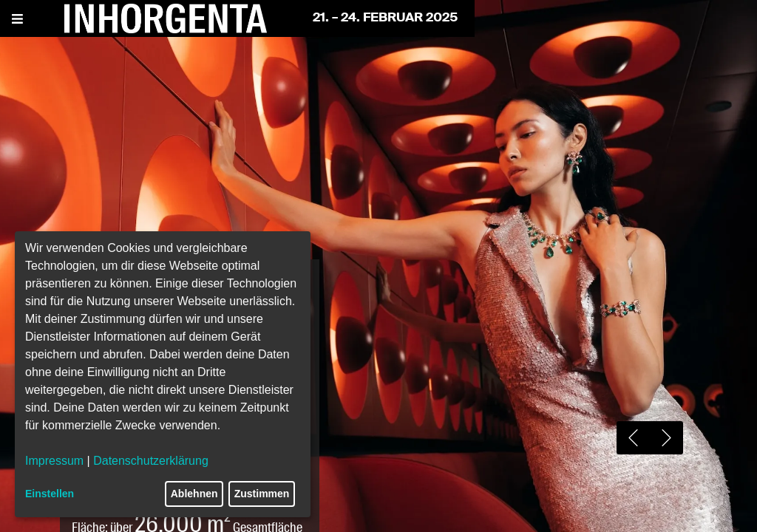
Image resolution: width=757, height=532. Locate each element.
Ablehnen (194, 494)
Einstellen (50, 494)
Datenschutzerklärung (151, 461)
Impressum (54, 461)
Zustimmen (262, 494)
